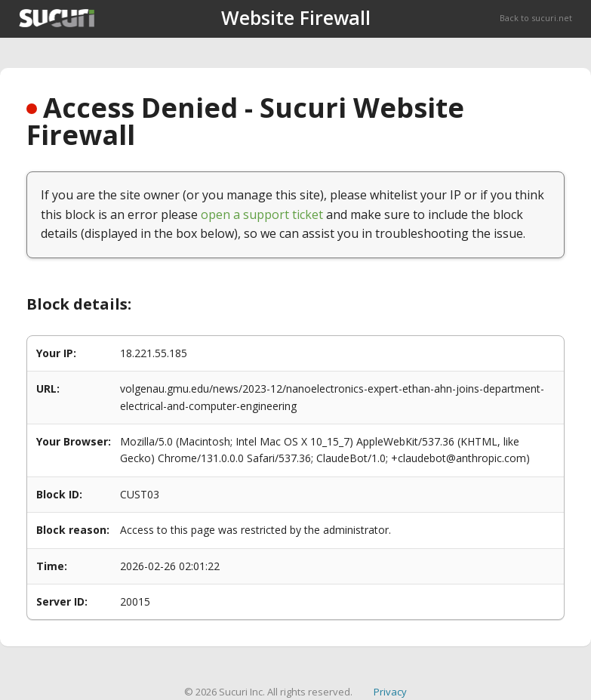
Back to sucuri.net (536, 18)
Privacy (390, 692)
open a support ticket (262, 214)
